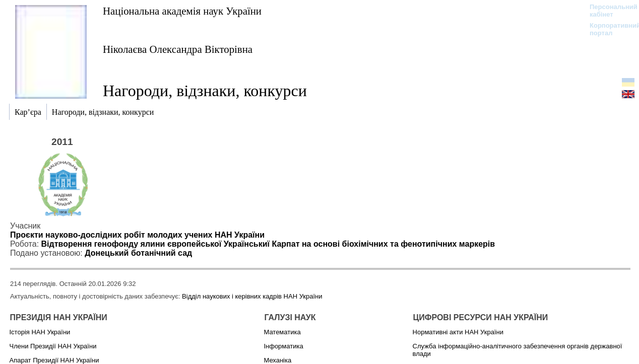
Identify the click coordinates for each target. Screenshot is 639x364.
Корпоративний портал (609, 29)
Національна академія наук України (182, 11)
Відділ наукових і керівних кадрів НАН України (252, 296)
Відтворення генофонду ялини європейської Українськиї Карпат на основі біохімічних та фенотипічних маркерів (268, 244)
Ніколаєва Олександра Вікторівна (178, 49)
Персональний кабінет (609, 11)
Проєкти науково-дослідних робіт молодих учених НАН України (137, 235)
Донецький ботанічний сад (138, 253)
